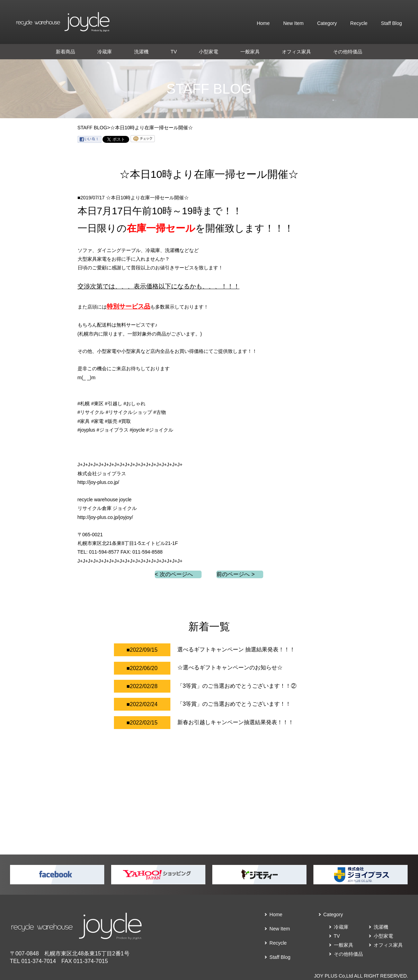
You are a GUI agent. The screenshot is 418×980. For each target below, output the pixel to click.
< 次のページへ (174, 574)
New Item (294, 23)
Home (263, 23)
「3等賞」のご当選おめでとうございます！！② (237, 686)
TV (174, 52)
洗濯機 (141, 52)
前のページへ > (235, 574)
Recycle (359, 23)
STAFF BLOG (92, 128)
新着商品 (65, 52)
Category (327, 23)
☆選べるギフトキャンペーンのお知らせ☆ (230, 667)
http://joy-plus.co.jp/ (99, 482)
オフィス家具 (296, 52)
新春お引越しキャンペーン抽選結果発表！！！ (235, 722)
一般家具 (250, 52)
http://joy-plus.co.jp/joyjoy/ (105, 517)
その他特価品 (348, 52)
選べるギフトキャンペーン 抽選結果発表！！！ (236, 649)
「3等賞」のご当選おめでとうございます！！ (234, 704)
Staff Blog (391, 23)
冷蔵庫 (105, 52)
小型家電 (208, 52)
